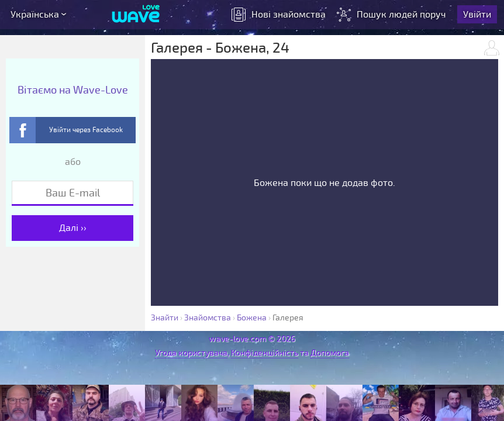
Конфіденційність (265, 353)
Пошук (393, 15)
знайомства (279, 15)
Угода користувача (191, 353)
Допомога (330, 353)
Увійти (477, 15)
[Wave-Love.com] (136, 15)
